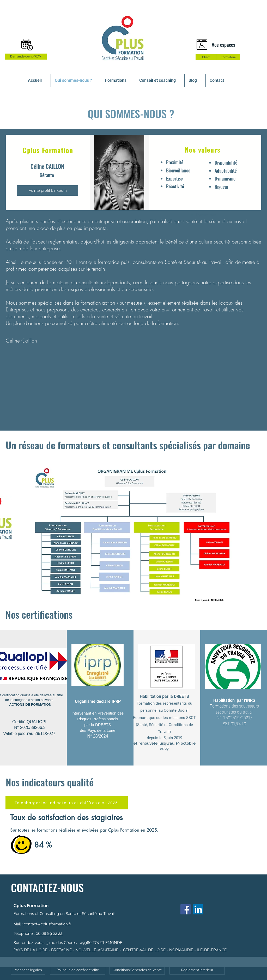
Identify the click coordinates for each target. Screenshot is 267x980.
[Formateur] (228, 57)
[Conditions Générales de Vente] (137, 970)
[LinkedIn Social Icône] (198, 909)
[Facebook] (186, 909)
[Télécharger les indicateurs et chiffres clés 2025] (67, 803)
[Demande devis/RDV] (26, 57)
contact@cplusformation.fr (47, 924)
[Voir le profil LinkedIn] (48, 190)
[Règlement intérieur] (197, 970)
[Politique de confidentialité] (78, 970)
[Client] (206, 57)
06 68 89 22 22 (50, 933)
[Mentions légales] (28, 970)
